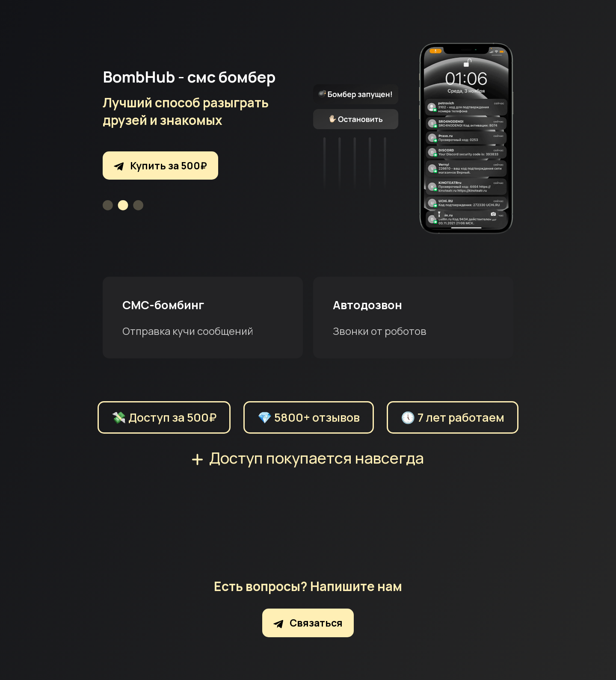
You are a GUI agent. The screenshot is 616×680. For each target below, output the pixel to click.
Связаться (308, 623)
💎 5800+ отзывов (309, 417)
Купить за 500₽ (160, 166)
